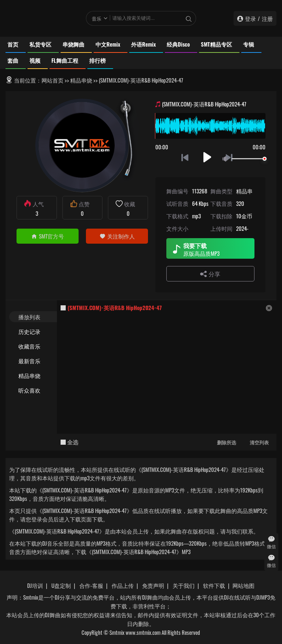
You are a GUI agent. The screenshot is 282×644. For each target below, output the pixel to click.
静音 (227, 159)
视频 (35, 60)
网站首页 (53, 80)
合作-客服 (91, 585)
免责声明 (153, 585)
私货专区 (40, 44)
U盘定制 (61, 585)
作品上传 (123, 585)
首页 (13, 44)
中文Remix (108, 44)
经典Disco (178, 44)
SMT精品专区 (216, 44)
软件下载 (214, 585)
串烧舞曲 (73, 44)
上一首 (185, 157)
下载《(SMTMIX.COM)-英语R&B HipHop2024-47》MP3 (133, 552)
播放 (207, 157)
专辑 (249, 44)
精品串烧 (81, 80)
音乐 (97, 18)
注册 (267, 18)
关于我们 (184, 585)
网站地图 (243, 585)
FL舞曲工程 (65, 60)
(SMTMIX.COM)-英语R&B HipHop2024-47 (115, 308)
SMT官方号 (48, 236)
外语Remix (143, 44)
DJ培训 (35, 585)
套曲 (13, 60)
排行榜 (97, 60)
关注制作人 (117, 236)
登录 (250, 18)
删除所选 (227, 442)
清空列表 (259, 442)
